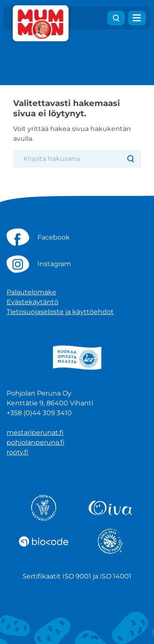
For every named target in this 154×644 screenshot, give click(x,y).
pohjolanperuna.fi (36, 442)
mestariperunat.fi (35, 433)
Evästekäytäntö (32, 302)
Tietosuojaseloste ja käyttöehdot (60, 312)
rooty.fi (17, 452)
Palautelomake (31, 292)
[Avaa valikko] (137, 18)
